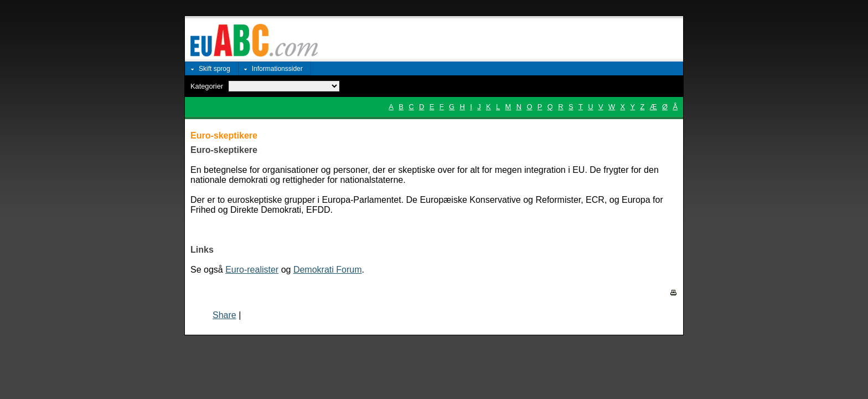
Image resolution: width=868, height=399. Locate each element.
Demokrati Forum (328, 270)
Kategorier (207, 86)
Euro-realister (252, 270)
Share (224, 315)
